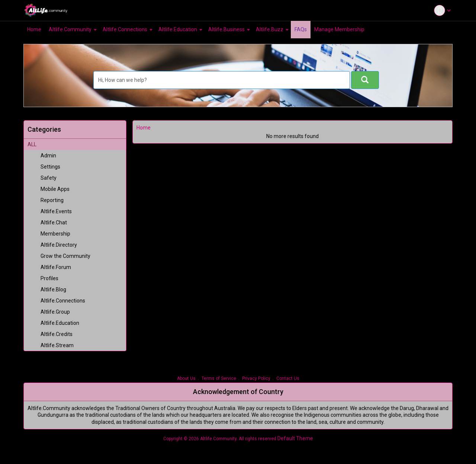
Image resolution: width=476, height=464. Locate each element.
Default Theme (295, 438)
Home (144, 128)
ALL (32, 144)
